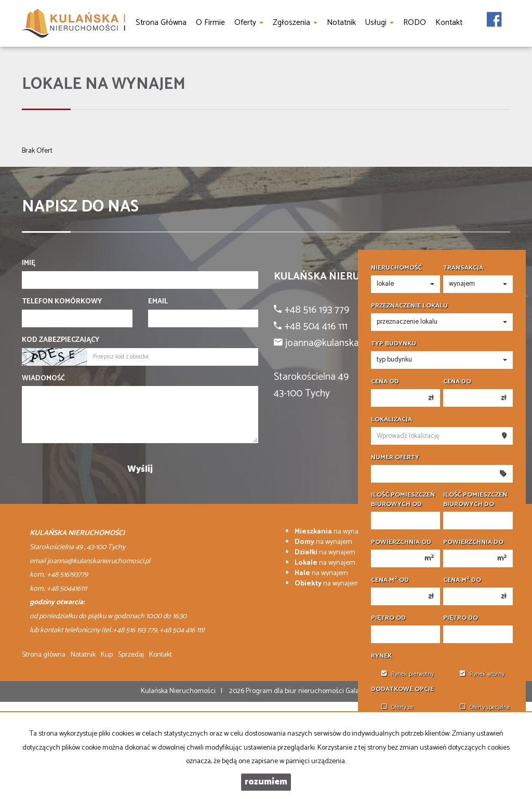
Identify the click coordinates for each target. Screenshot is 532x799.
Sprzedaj (131, 655)
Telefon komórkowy (62, 302)
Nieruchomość (396, 268)
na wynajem (332, 532)
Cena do (457, 382)
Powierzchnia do (473, 542)
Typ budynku (394, 344)
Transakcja (463, 268)
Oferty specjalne (485, 708)
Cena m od (390, 580)
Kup (107, 655)
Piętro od (388, 618)
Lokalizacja (391, 420)
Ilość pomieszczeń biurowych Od (403, 500)
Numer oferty (395, 458)
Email (158, 302)
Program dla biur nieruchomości (296, 691)
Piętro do (461, 618)
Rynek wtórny (482, 674)
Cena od (385, 382)
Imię (29, 263)
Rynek (381, 656)
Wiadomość (43, 379)
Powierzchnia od (401, 542)
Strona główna (44, 655)
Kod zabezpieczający (61, 340)
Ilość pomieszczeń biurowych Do (475, 500)
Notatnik (83, 655)
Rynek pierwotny (408, 674)
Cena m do (462, 580)
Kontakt (161, 655)
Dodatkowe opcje (402, 689)
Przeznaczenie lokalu (409, 306)
